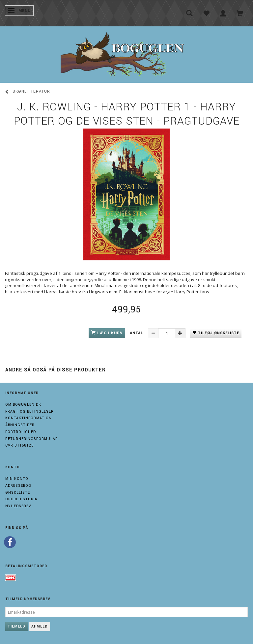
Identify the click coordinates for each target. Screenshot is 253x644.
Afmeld (40, 626)
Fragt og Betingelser (29, 411)
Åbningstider (20, 425)
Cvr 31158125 (19, 445)
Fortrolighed (21, 432)
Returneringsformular (32, 439)
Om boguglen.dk (23, 405)
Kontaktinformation (28, 418)
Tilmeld (16, 626)
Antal (137, 333)
